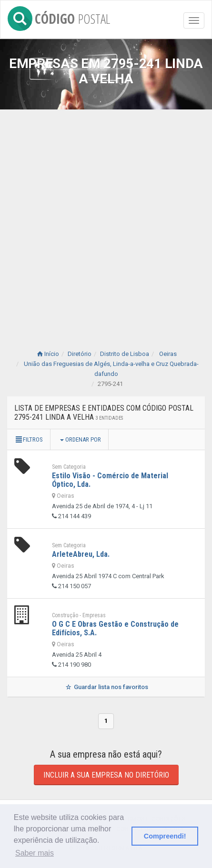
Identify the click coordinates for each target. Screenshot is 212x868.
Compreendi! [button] (165, 836)
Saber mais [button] (35, 853)
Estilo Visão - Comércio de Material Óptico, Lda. (110, 480)
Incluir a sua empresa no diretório (106, 775)
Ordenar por (81, 439)
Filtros (29, 439)
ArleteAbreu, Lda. (81, 554)
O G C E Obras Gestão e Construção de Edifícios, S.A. (115, 628)
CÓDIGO (59, 17)
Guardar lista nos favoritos (106, 687)
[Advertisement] (106, 220)
